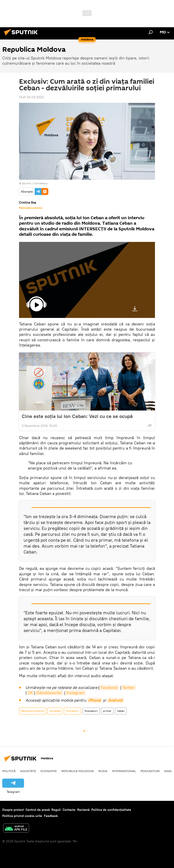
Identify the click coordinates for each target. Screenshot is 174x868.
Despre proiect (13, 810)
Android (115, 700)
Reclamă (83, 810)
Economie (49, 771)
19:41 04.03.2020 (31, 97)
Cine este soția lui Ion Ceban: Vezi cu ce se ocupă (77, 416)
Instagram (76, 693)
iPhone (94, 700)
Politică (9, 771)
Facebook (109, 687)
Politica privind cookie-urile (22, 816)
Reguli (56, 810)
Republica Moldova (33, 711)
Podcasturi (72, 711)
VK (30, 693)
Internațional (124, 771)
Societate (55, 711)
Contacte (69, 810)
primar (107, 711)
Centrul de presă (38, 810)
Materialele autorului (31, 208)
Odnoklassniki (49, 693)
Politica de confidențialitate (111, 810)
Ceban (121, 711)
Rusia (103, 771)
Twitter (129, 687)
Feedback (51, 816)
